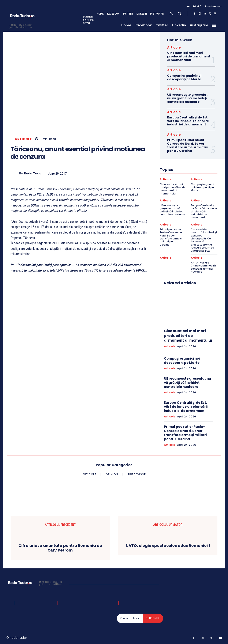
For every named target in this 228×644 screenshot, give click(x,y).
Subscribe (153, 618)
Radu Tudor (33, 173)
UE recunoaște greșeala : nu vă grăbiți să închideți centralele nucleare (187, 98)
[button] (179, 14)
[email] (130, 618)
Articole (23, 139)
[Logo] (36, 583)
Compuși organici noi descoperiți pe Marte (184, 77)
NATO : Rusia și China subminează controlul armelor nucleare (203, 267)
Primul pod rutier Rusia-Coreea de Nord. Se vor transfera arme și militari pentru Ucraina (188, 145)
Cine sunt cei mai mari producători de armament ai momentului (189, 56)
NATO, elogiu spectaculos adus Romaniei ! (168, 546)
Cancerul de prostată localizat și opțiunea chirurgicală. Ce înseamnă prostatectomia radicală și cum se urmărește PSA (204, 240)
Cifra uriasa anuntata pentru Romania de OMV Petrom (60, 548)
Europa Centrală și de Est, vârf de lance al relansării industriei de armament (188, 121)
